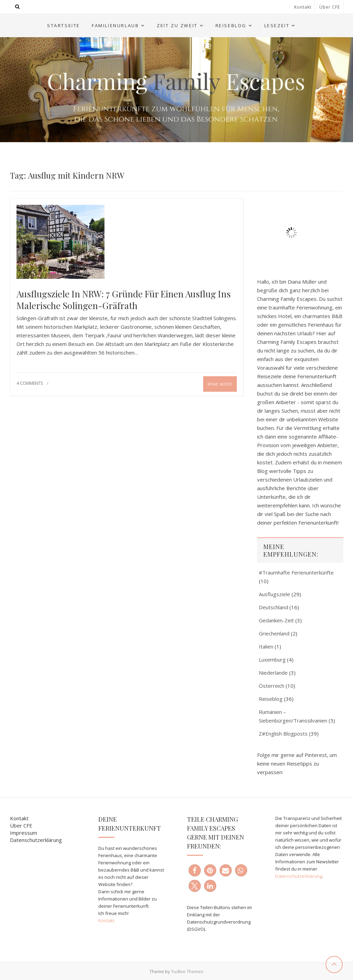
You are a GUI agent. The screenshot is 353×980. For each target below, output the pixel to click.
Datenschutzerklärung (36, 840)
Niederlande (273, 673)
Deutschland (273, 607)
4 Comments (30, 383)
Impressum (24, 833)
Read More (220, 384)
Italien (266, 646)
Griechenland (274, 633)
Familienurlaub (115, 25)
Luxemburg (272, 660)
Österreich (272, 686)
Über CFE (330, 7)
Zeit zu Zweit (177, 25)
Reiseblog (231, 25)
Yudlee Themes (187, 971)
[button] (195, 870)
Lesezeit (277, 25)
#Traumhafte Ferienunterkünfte (296, 572)
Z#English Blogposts (283, 734)
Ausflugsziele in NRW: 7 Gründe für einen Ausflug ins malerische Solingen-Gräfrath (124, 300)
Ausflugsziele (274, 594)
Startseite (64, 25)
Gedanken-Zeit (276, 620)
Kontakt (303, 7)
